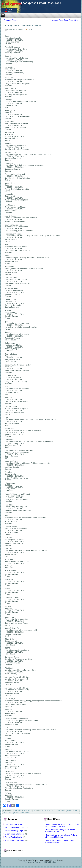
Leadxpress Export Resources (41, 3)
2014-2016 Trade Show (51, 811)
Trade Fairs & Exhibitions (22, 811)
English (9, 9)
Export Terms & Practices (15, 834)
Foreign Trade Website (14, 837)
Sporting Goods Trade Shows (19, 813)
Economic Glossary (11, 20)
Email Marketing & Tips (14, 824)
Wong (33, 29)
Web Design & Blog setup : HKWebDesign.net (41, 862)
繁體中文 (9, 12)
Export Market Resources (15, 827)
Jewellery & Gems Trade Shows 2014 (64, 20)
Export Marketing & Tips (14, 831)
